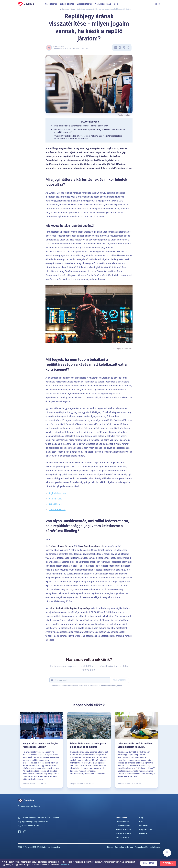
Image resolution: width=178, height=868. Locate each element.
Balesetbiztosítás (85, 4)
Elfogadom (168, 863)
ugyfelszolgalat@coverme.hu (35, 822)
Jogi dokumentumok (124, 847)
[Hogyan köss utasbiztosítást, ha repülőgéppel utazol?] (42, 750)
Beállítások (149, 863)
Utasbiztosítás (51, 4)
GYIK (141, 822)
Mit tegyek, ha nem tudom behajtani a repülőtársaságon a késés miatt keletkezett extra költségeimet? (90, 131)
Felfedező (144, 826)
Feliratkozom (119, 680)
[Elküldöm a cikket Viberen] (124, 48)
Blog (116, 4)
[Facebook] (19, 832)
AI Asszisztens (122, 837)
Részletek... (65, 865)
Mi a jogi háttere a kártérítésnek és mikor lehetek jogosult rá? (81, 126)
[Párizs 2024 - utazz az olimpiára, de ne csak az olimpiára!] (89, 750)
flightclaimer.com (58, 493)
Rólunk (110, 847)
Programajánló (146, 830)
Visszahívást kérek (31, 826)
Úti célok (143, 834)
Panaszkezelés (141, 847)
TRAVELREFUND (57, 510)
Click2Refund (56, 504)
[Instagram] (25, 832)
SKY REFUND (56, 499)
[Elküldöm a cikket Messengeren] (120, 48)
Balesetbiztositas (124, 830)
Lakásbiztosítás (67, 4)
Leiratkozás (155, 847)
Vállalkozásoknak (103, 4)
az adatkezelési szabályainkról (110, 686)
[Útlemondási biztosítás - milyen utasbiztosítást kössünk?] (136, 750)
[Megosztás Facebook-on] (116, 48)
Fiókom (157, 4)
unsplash (127, 115)
